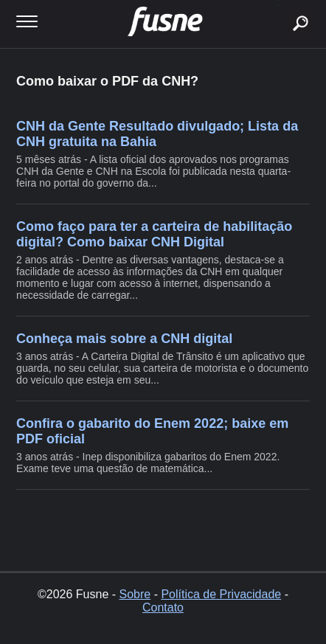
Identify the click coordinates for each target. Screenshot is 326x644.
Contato (163, 607)
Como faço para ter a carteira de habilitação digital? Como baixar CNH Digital (154, 234)
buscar (278, 6)
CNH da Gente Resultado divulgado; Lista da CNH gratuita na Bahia (157, 134)
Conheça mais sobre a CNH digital (124, 339)
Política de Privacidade (221, 594)
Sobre (135, 594)
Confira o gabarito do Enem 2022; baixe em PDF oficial (152, 431)
